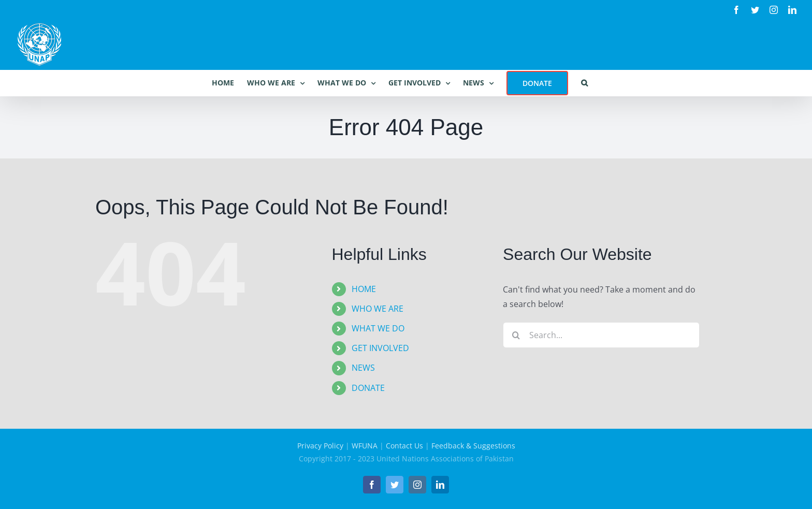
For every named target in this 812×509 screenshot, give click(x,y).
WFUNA (365, 446)
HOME (364, 289)
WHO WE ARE (378, 309)
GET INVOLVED (380, 348)
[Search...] (601, 335)
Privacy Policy (320, 446)
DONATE (368, 388)
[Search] (516, 335)
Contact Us (404, 446)
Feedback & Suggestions (473, 446)
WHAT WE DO (378, 328)
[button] (584, 83)
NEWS (363, 368)
